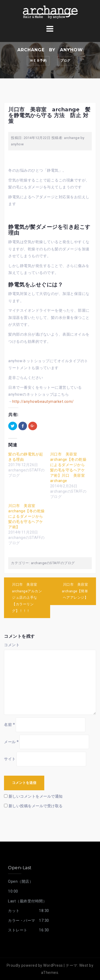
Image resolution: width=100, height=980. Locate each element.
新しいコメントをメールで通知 (36, 796)
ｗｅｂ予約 (38, 61)
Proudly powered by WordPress (35, 965)
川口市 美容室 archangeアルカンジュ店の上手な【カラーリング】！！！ (27, 598)
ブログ (65, 61)
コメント (12, 645)
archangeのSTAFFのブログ (53, 563)
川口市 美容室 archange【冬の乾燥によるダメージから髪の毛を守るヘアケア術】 (27, 516)
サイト (10, 759)
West (84, 965)
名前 (9, 725)
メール (11, 742)
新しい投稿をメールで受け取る (36, 806)
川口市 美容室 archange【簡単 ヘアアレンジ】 (77, 591)
